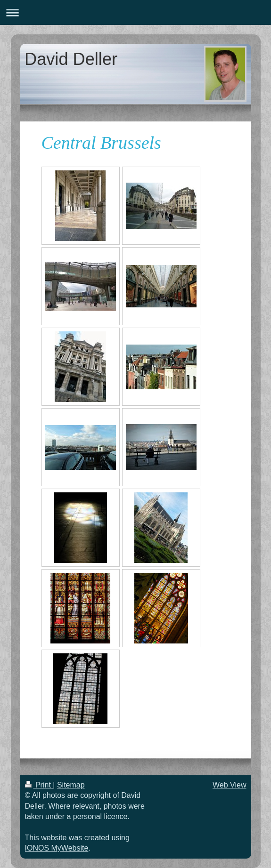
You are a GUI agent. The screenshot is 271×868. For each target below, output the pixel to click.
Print (39, 785)
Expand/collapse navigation (135, 12)
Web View (229, 785)
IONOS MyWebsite (57, 848)
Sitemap (71, 785)
